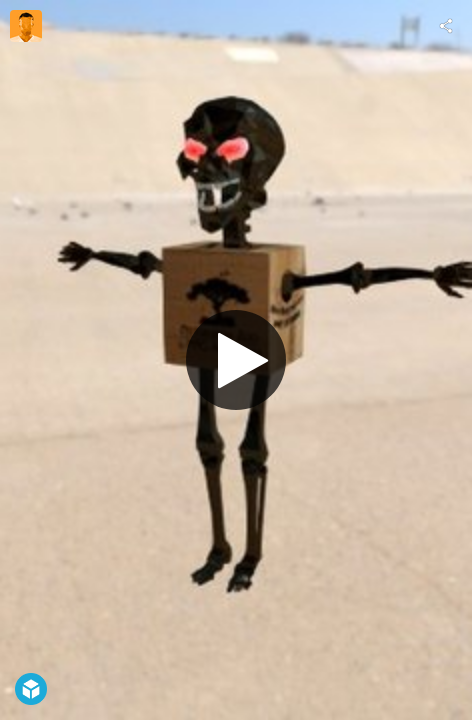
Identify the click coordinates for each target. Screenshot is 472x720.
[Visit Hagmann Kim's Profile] (26, 26)
